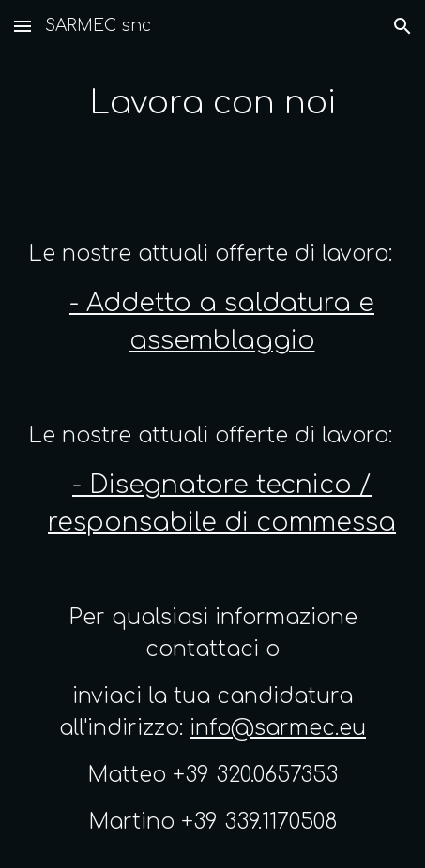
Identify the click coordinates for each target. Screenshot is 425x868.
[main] (213, 104)
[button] (23, 26)
